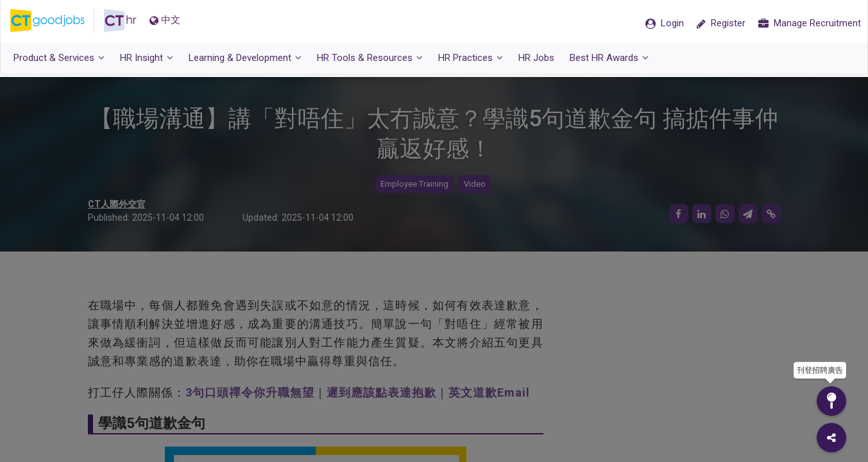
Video (475, 184)
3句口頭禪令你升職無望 (250, 392)
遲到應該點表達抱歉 (381, 392)
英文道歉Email (489, 392)
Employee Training (414, 184)
